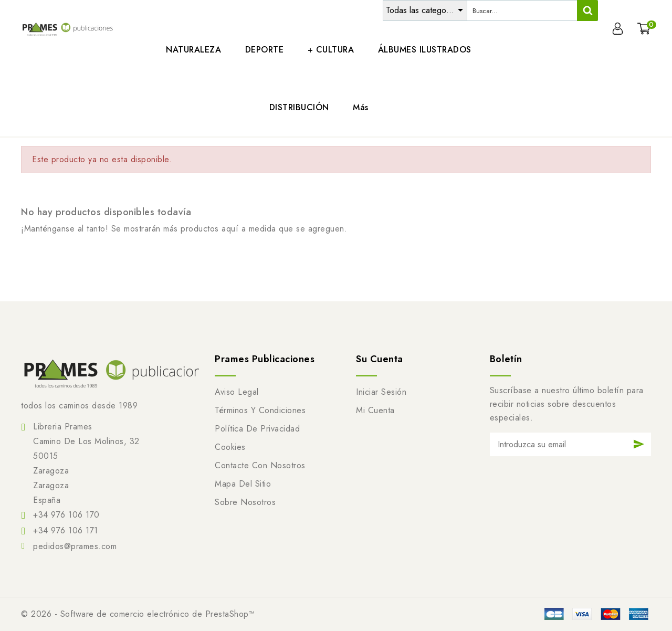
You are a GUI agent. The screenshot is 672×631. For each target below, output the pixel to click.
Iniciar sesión (381, 392)
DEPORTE (265, 50)
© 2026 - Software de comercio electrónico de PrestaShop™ (138, 614)
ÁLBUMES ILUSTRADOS (425, 50)
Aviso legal (237, 392)
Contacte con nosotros (260, 465)
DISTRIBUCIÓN (299, 107)
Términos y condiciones (260, 410)
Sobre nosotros (245, 502)
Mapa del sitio (243, 484)
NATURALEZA (193, 50)
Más (361, 107)
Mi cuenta (375, 410)
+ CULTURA (331, 50)
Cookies (230, 447)
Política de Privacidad (257, 429)
